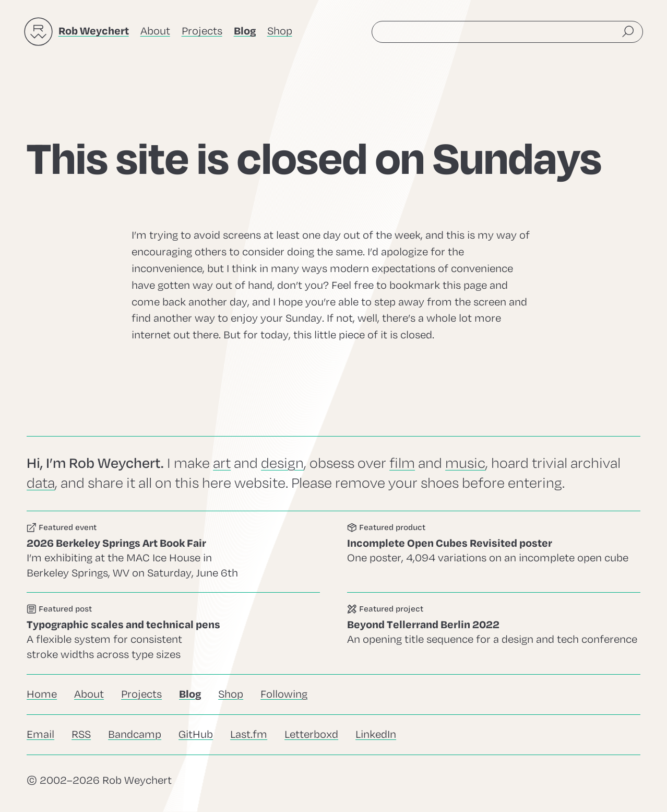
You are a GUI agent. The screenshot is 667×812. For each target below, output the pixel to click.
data (41, 483)
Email (40, 734)
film (402, 463)
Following (284, 694)
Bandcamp (135, 734)
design (282, 463)
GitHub (196, 734)
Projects (202, 31)
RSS (81, 734)
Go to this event (173, 552)
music (465, 463)
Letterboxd (311, 734)
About (155, 31)
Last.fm (249, 734)
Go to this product (494, 552)
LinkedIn (376, 734)
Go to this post (173, 633)
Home (42, 694)
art (222, 463)
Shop (280, 31)
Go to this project (494, 633)
